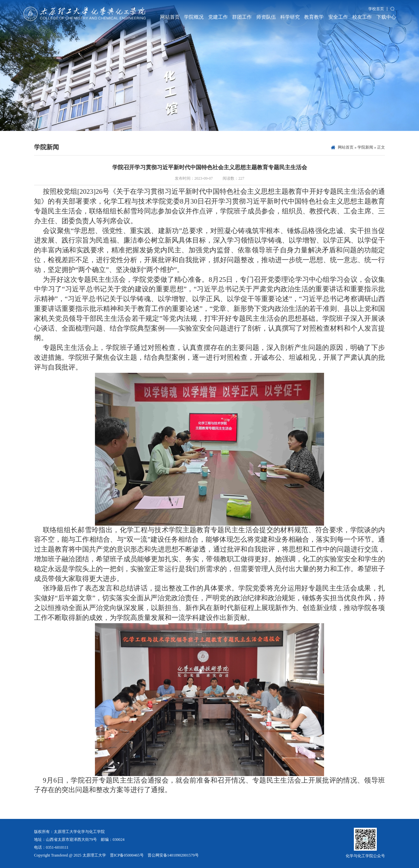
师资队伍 (266, 17)
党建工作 (218, 17)
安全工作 (338, 17)
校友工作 (362, 17)
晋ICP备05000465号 (127, 855)
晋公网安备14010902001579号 (173, 855)
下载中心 (386, 17)
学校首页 (376, 9)
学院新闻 (365, 147)
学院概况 (194, 17)
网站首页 (170, 17)
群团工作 (242, 17)
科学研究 (290, 17)
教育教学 (314, 17)
